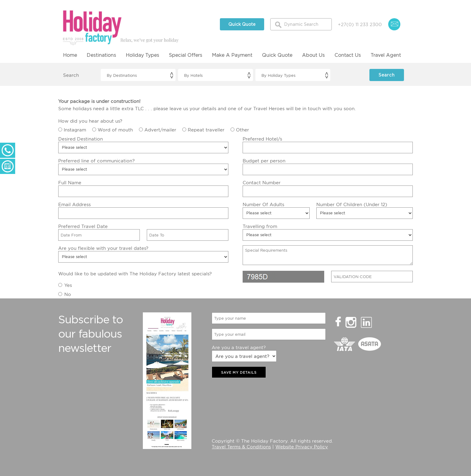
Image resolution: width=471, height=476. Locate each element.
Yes (68, 285)
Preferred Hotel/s (262, 139)
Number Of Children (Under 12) (352, 204)
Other (242, 130)
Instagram (75, 130)
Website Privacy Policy (302, 447)
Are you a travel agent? (239, 347)
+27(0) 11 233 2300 (360, 24)
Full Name (70, 182)
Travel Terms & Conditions (241, 447)
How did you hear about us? (90, 121)
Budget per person (264, 161)
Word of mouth (115, 130)
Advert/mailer (160, 130)
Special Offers (186, 55)
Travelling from (260, 226)
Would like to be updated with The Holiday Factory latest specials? (135, 274)
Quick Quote (242, 24)
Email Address (74, 204)
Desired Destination (81, 139)
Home (70, 55)
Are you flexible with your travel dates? (103, 248)
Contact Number (262, 182)
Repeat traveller (206, 130)
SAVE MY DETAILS (239, 372)
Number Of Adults (263, 204)
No (68, 294)
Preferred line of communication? (96, 161)
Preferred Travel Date (83, 226)
